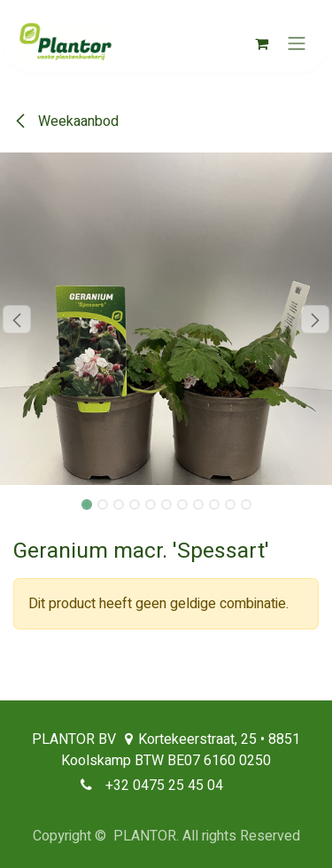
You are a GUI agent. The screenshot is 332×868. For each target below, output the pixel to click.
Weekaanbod (66, 121)
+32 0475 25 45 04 (164, 786)
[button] (17, 319)
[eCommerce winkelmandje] (261, 43)
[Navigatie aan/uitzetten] (297, 44)
